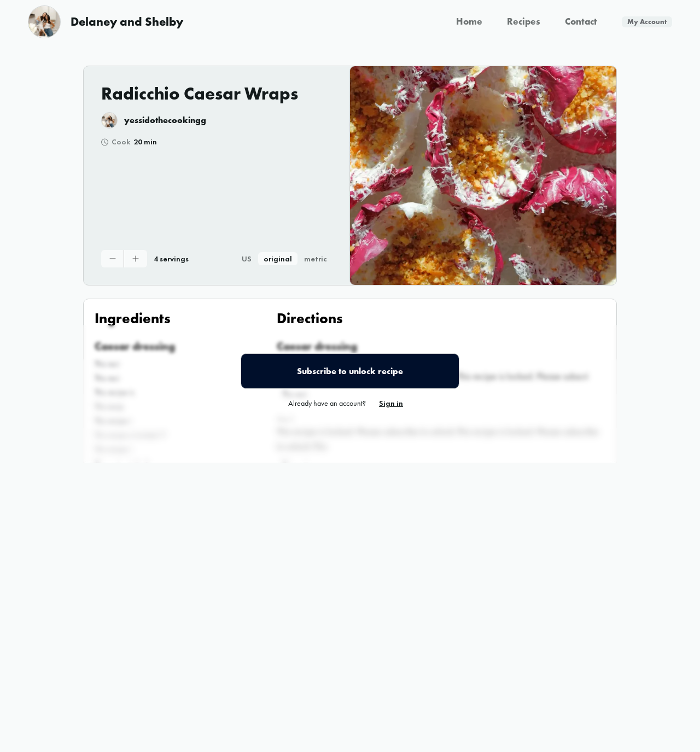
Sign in (391, 403)
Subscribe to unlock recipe (350, 371)
